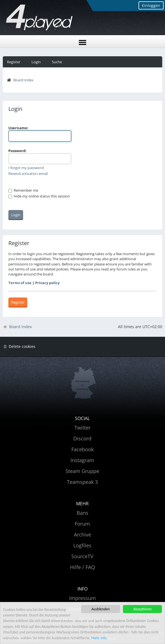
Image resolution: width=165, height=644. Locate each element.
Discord (82, 438)
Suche (57, 62)
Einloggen (151, 5)
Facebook (82, 449)
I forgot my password (26, 168)
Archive (82, 535)
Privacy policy (47, 283)
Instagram (82, 460)
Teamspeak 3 (82, 482)
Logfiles (82, 545)
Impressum (82, 598)
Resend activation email (28, 174)
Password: (17, 151)
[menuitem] (19, 347)
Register (14, 62)
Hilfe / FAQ (82, 567)
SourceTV (82, 556)
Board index (23, 80)
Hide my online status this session (39, 196)
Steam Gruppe (82, 471)
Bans (82, 513)
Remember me (23, 190)
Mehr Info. (99, 638)
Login (36, 62)
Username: (18, 128)
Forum (82, 524)
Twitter (82, 428)
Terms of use (20, 283)
